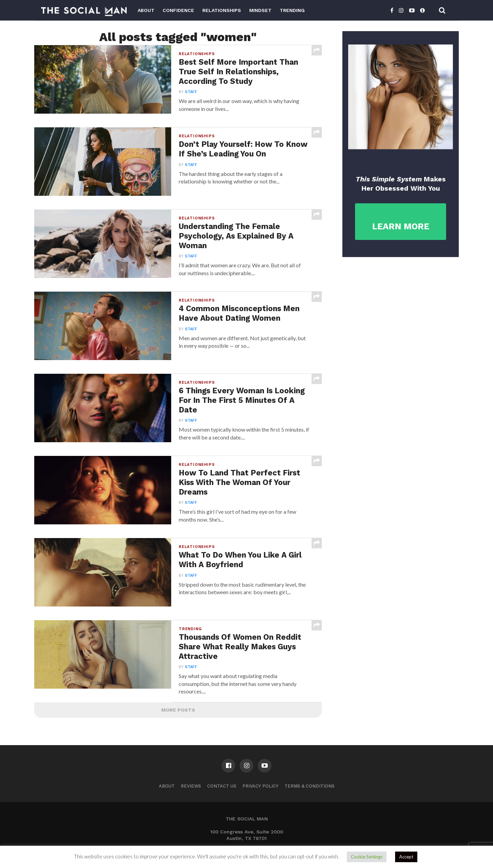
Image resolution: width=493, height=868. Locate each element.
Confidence (178, 10)
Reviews (191, 786)
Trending (292, 10)
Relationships (222, 10)
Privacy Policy (260, 786)
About (146, 10)
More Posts (178, 710)
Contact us (222, 786)
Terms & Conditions (309, 786)
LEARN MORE (401, 226)
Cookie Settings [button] (367, 857)
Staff (191, 92)
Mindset (260, 10)
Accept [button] (406, 857)
